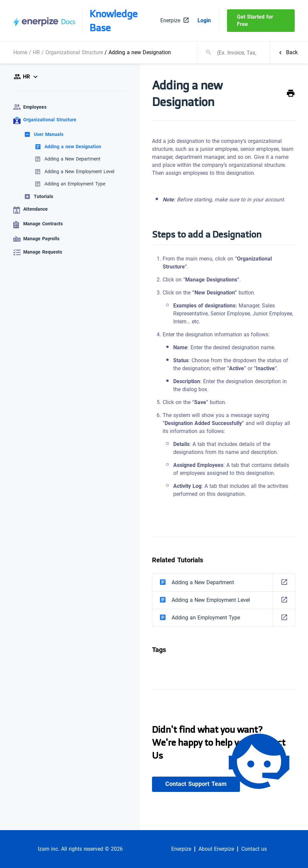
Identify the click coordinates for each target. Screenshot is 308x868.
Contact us (254, 849)
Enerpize (181, 849)
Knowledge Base (114, 21)
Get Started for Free (255, 20)
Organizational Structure (74, 52)
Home (20, 52)
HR (36, 52)
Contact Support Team (196, 784)
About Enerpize (216, 849)
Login (204, 21)
